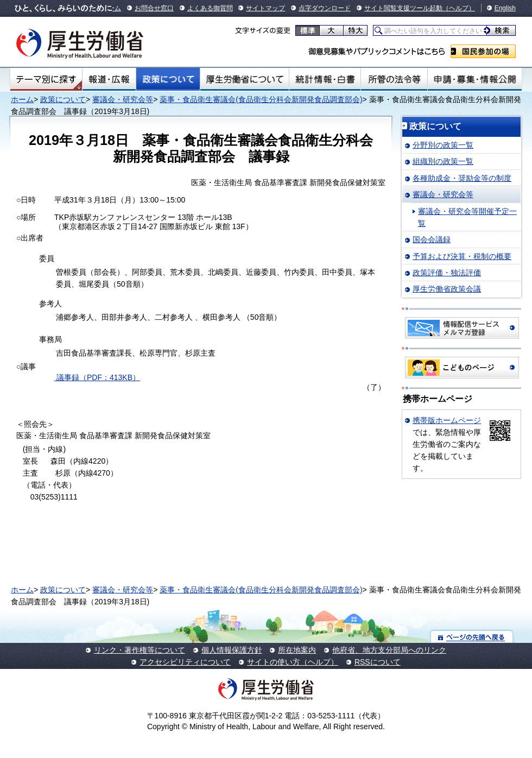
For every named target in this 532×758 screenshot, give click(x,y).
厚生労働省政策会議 (447, 289)
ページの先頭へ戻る (472, 637)
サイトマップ (265, 8)
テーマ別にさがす (46, 79)
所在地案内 (297, 650)
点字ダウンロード (325, 8)
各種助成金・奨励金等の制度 (462, 178)
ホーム (22, 99)
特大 (355, 30)
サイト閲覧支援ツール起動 (403, 8)
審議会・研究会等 (123, 99)
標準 (308, 30)
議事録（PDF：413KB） (97, 377)
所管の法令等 (394, 79)
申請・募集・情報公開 (475, 79)
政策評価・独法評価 (447, 273)
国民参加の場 (483, 51)
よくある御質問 (210, 8)
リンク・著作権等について (140, 650)
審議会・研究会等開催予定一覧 (467, 217)
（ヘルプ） (459, 8)
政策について (168, 79)
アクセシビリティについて (185, 662)
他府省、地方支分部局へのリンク (389, 650)
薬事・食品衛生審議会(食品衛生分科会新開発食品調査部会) (261, 99)
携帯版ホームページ (447, 420)
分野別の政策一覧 (443, 145)
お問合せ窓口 (154, 8)
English (505, 8)
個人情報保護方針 (232, 650)
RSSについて (378, 662)
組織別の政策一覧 (443, 161)
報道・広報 (109, 79)
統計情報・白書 (325, 79)
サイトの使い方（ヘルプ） (293, 662)
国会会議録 (432, 239)
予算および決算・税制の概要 (462, 256)
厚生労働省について (245, 79)
